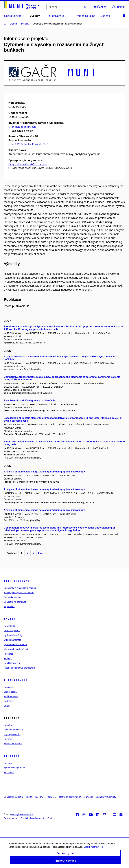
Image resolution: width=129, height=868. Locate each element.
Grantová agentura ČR (22, 127)
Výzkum (10, 619)
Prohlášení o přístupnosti (32, 818)
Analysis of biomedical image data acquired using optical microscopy (44, 472)
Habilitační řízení (12, 663)
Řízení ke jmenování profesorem (19, 668)
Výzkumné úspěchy (13, 635)
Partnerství (9, 701)
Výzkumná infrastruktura (15, 644)
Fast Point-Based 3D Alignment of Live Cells (29, 401)
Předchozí (10, 553)
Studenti (105, 16)
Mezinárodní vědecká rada (16, 649)
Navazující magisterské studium (19, 593)
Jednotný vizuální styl (106, 797)
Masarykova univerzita (22, 814)
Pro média (9, 772)
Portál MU (51, 797)
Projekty (8, 658)
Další (42, 553)
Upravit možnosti (93, 849)
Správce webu (11, 818)
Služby (7, 706)
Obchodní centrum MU (70, 797)
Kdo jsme (8, 687)
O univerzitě (16, 680)
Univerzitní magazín (13, 797)
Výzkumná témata (12, 640)
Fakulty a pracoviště (13, 730)
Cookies (51, 818)
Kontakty (8, 725)
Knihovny (8, 739)
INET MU (39, 797)
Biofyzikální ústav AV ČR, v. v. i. (28, 164)
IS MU (29, 797)
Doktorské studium (13, 597)
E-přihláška (9, 606)
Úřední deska (10, 692)
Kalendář (8, 763)
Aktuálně (12, 756)
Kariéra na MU (11, 696)
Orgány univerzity (12, 734)
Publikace (8, 654)
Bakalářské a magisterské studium (20, 588)
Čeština (100, 7)
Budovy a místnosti (13, 744)
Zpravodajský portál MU (15, 768)
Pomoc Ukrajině (86, 16)
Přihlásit (119, 7)
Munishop (88, 797)
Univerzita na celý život (15, 602)
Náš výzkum (10, 626)
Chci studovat (17, 581)
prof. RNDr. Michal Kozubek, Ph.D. (30, 144)
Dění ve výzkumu (12, 631)
